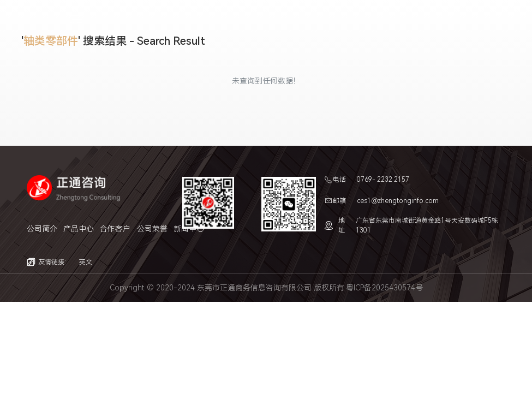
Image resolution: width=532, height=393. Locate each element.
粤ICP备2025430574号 (384, 288)
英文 (86, 262)
